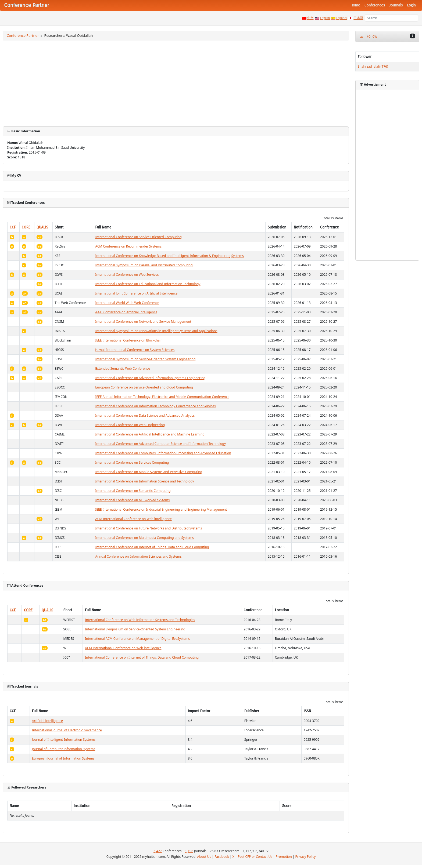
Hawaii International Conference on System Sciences (135, 350)
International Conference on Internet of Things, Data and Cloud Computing (152, 547)
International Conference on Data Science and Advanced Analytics (145, 415)
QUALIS (42, 227)
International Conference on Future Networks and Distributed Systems (149, 528)
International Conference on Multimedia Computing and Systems (144, 538)
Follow (387, 36)
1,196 (189, 851)
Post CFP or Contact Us (255, 857)
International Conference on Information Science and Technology (144, 481)
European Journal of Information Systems (63, 758)
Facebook (222, 857)
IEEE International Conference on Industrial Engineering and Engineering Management (161, 509)
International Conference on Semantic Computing (133, 491)
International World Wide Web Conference (127, 303)
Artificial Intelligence (47, 721)
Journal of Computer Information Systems (64, 749)
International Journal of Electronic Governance (67, 730)
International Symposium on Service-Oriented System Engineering (145, 359)
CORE (26, 227)
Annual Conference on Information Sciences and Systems (138, 556)
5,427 (158, 851)
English (325, 18)
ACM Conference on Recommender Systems (128, 246)
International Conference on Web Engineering (130, 425)
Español (342, 18)
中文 (310, 18)
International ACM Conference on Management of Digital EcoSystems (137, 639)
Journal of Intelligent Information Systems (64, 740)
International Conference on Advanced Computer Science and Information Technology (160, 444)
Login (412, 5)
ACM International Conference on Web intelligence (133, 519)
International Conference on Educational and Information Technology (148, 284)
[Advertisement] (176, 83)
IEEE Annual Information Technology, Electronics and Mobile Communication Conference (162, 397)
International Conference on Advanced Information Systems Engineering (150, 378)
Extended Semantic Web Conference (123, 368)
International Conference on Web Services (127, 275)
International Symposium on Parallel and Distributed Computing (144, 265)
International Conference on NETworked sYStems (132, 500)
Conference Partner (23, 35)
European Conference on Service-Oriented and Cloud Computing (144, 387)
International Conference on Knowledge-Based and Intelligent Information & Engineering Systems (169, 256)
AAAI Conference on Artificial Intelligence (126, 312)
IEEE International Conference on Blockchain (129, 340)
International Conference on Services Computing (132, 462)
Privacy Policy (306, 857)
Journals (396, 5)
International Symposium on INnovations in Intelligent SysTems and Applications (156, 331)
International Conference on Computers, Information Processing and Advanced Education (163, 453)
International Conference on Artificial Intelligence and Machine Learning (150, 434)
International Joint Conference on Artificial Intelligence (136, 293)
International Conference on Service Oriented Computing (138, 237)
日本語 (358, 18)
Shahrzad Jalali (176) (373, 66)
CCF (13, 227)
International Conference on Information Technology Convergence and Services (155, 406)
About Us (204, 857)
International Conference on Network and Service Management (143, 322)
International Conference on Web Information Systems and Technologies (140, 620)
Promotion (284, 857)
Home (355, 5)
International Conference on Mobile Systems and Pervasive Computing (149, 472)
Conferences (375, 5)
